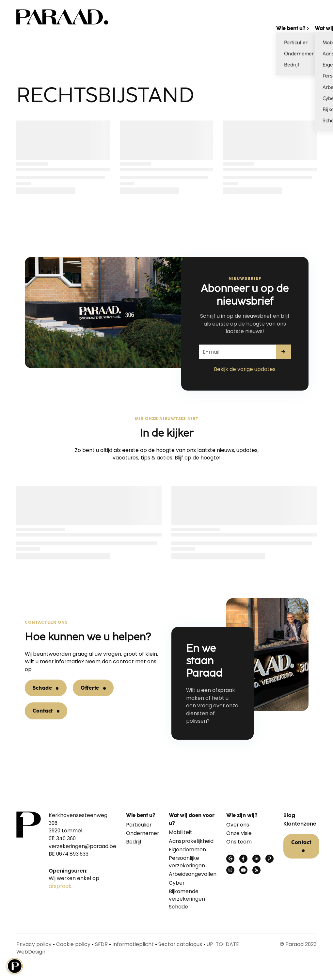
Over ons (238, 825)
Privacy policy (34, 944)
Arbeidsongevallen (193, 874)
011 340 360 (62, 838)
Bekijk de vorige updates (245, 369)
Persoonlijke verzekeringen (187, 862)
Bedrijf (134, 842)
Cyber (177, 883)
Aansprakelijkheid (191, 841)
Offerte (90, 688)
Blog (289, 815)
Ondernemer (143, 833)
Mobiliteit (181, 832)
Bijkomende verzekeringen (187, 895)
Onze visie (239, 833)
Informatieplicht (133, 944)
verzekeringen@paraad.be (82, 846)
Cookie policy (73, 944)
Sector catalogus (180, 944)
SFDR (101, 944)
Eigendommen (187, 850)
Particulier (139, 825)
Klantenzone (300, 824)
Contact (43, 711)
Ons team (239, 842)
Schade (42, 688)
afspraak (60, 886)
